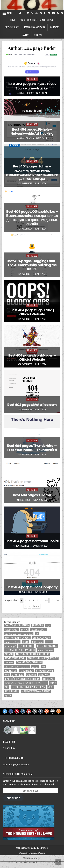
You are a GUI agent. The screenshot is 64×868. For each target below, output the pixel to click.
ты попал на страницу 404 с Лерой (28, 687)
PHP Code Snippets (18, 862)
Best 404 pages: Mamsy (16, 765)
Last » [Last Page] (36, 606)
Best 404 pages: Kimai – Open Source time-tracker (32, 86)
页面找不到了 (11, 629)
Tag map (25, 35)
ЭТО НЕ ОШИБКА (12, 691)
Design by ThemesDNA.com (32, 853)
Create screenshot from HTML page (37, 20)
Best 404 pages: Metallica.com (32, 405)
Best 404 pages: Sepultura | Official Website (32, 312)
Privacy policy (12, 27)
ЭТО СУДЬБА (18, 675)
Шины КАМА (44, 675)
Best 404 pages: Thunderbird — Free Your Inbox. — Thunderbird (32, 448)
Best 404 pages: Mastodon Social (32, 541)
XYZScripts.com (47, 862)
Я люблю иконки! (44, 671)
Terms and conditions (34, 27)
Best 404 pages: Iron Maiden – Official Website (32, 357)
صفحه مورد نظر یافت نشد (17, 667)
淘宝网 (8, 695)
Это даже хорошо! (41, 638)
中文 (48, 625)
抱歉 (51, 687)
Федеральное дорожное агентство (32, 654)
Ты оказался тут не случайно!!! (20, 650)
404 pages (32, 79)
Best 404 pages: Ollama (32, 495)
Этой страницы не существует (43, 658)
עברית (49, 642)
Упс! (7, 687)
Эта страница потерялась (17, 638)
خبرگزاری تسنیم (12, 642)
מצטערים (9, 662)
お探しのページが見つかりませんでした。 (26, 683)
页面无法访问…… (39, 629)
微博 (7, 675)
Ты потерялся (26, 671)
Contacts (55, 27)
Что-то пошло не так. (15, 658)
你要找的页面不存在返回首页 (36, 691)
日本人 (24, 629)
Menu (10, 13)
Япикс (26, 642)
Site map (38, 35)
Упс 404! (9, 654)
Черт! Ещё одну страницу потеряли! (22, 679)
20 (52, 600)
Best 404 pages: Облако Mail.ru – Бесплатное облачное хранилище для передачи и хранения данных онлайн (32, 218)
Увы (44, 667)
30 (57, 600)
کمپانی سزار (10, 646)
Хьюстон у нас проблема (17, 625)
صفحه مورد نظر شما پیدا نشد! (19, 634)
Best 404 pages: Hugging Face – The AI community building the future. (32, 265)
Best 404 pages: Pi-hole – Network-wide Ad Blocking (32, 131)
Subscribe (13, 798)
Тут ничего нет (26, 646)
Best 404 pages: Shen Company (32, 587)
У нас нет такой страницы (29, 662)
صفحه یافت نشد (45, 650)
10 (46, 600)
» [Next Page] (30, 606)
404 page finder (24, 93)
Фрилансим (37, 625)
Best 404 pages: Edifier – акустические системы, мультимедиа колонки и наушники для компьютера (32, 172)
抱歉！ (53, 683)
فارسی (35, 667)
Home (13, 20)
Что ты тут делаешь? (47, 646)
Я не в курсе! (48, 679)
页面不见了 (37, 642)
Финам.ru (31, 675)
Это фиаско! (10, 671)
